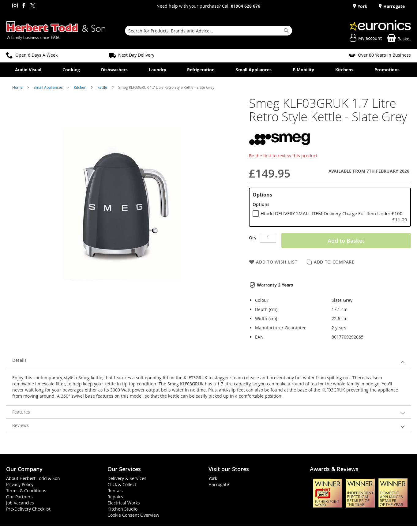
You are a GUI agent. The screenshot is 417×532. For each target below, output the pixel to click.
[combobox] (209, 31)
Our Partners (19, 497)
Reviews (21, 425)
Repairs (115, 497)
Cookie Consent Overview (133, 515)
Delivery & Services (127, 478)
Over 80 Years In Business (384, 55)
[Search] (286, 31)
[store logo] (56, 31)
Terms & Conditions (26, 491)
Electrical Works (124, 503)
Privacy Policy (20, 484)
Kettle (103, 87)
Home (18, 87)
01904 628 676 (246, 6)
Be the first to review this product (283, 156)
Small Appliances (49, 87)
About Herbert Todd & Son (33, 478)
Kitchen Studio (122, 509)
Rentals (115, 491)
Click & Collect (122, 484)
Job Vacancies (20, 503)
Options (262, 195)
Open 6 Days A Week (36, 55)
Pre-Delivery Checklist (28, 509)
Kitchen (81, 87)
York (362, 6)
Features (21, 412)
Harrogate (393, 6)
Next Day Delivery (136, 55)
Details (19, 360)
